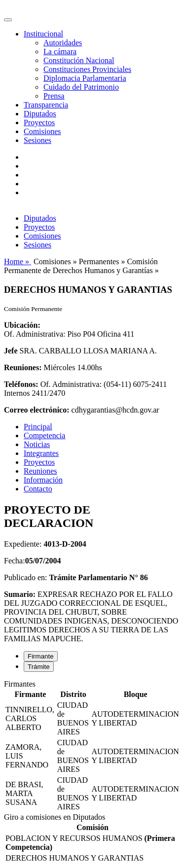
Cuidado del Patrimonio (81, 87)
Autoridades (63, 43)
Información (43, 480)
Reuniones (40, 471)
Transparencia (46, 105)
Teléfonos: (21, 384)
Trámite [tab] (39, 667)
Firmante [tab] (41, 656)
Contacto (38, 489)
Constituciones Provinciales (87, 69)
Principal (38, 427)
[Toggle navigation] (8, 20)
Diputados (40, 114)
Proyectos (39, 122)
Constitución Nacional (79, 60)
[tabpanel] (92, 746)
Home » (18, 261)
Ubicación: (22, 325)
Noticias (37, 444)
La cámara (60, 52)
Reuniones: (23, 367)
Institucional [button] (43, 34)
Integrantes (41, 453)
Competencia (44, 435)
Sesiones (37, 140)
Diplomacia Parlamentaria (85, 78)
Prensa (54, 96)
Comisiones (42, 131)
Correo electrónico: (37, 410)
